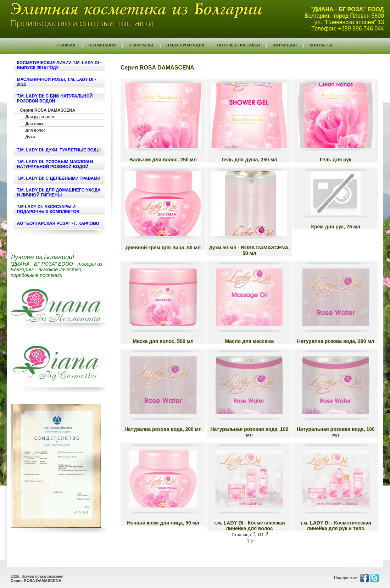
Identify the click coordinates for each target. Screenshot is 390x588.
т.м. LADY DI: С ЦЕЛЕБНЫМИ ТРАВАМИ (59, 178)
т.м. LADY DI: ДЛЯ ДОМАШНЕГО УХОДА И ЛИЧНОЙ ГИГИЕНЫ (59, 193)
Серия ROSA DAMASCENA (48, 110)
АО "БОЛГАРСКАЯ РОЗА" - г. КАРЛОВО (58, 223)
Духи (30, 137)
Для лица (35, 123)
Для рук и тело (40, 117)
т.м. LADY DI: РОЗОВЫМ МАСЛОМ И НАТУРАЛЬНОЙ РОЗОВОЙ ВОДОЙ (55, 164)
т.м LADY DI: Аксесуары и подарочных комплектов (48, 209)
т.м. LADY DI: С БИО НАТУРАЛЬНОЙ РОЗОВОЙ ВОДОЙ (55, 99)
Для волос (36, 130)
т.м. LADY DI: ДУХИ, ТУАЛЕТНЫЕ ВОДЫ (59, 150)
